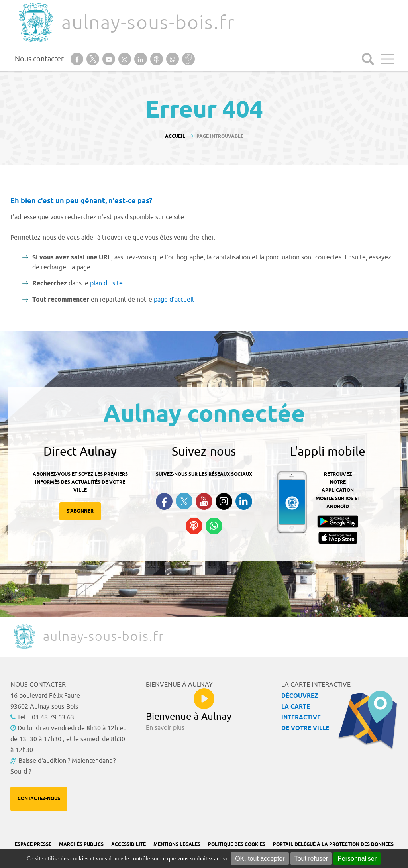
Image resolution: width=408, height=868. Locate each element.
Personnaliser (357, 859)
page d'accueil (174, 300)
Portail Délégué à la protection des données (333, 845)
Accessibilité (128, 845)
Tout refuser (311, 859)
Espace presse (33, 845)
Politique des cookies (237, 845)
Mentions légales (177, 845)
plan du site (106, 283)
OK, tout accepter (260, 859)
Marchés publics (81, 845)
